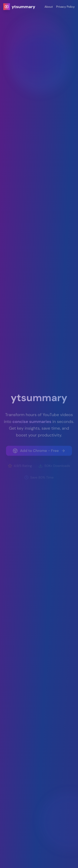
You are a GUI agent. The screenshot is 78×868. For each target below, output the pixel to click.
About (49, 7)
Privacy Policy (65, 7)
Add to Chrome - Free (39, 452)
